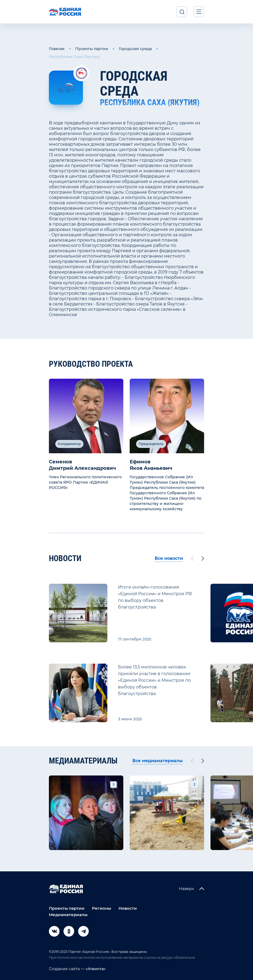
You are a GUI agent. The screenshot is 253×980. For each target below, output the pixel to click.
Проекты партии (92, 49)
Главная (57, 49)
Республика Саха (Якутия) (74, 57)
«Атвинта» (95, 969)
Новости (128, 908)
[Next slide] (203, 558)
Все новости (169, 558)
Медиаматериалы (68, 915)
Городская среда (135, 49)
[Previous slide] (192, 558)
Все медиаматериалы (158, 761)
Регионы (102, 908)
